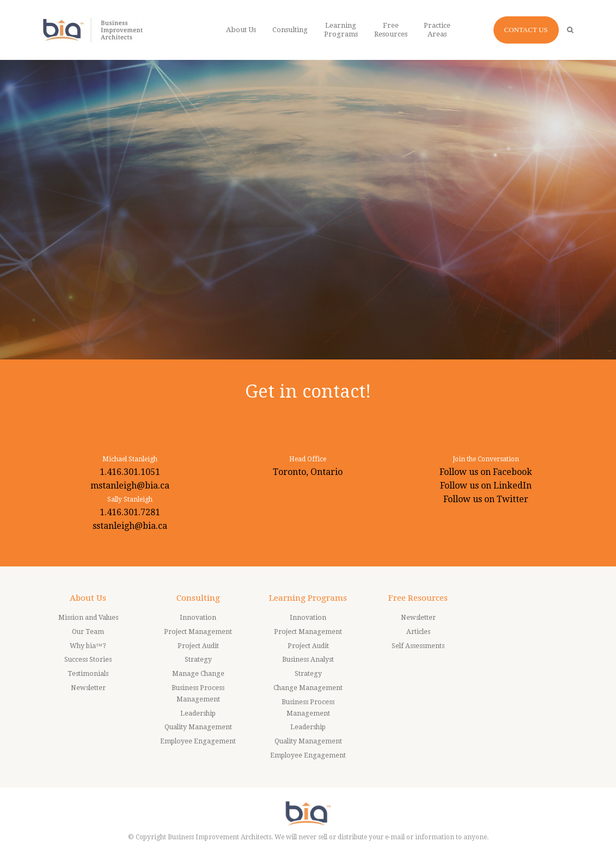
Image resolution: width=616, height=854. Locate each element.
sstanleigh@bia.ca (130, 526)
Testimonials (88, 674)
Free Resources (418, 598)
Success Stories (88, 660)
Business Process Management (198, 694)
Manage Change (198, 674)
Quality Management (198, 727)
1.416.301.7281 (130, 512)
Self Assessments (418, 646)
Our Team (88, 632)
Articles (418, 632)
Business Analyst (308, 660)
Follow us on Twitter (486, 499)
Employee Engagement (198, 741)
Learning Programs (308, 598)
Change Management (308, 688)
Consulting (198, 598)
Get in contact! (308, 391)
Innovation (198, 618)
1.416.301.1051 (130, 472)
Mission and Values (88, 618)
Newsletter (88, 688)
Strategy (198, 660)
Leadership (198, 713)
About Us (88, 598)
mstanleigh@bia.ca (130, 486)
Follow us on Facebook (486, 472)
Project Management (198, 632)
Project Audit (198, 646)
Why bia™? (88, 646)
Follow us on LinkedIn (486, 486)
